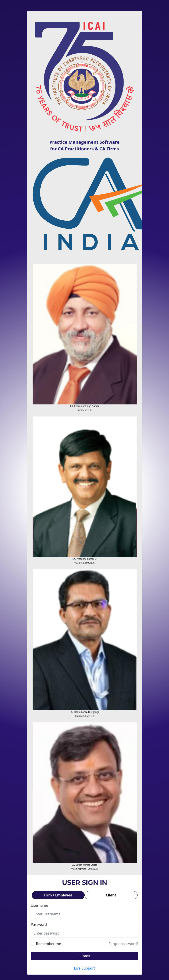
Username (40, 905)
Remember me (49, 944)
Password (39, 925)
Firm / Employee (58, 895)
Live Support (84, 968)
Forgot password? (123, 944)
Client (111, 895)
